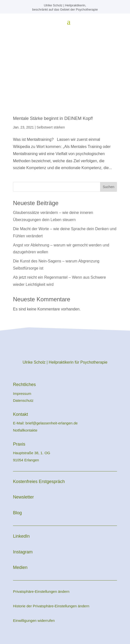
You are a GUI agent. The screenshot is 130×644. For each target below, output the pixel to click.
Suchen (109, 187)
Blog (17, 513)
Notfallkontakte (25, 430)
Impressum (23, 394)
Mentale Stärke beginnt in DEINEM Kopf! (53, 118)
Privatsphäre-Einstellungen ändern (41, 591)
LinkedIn (21, 536)
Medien (20, 567)
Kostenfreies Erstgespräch (39, 482)
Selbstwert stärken (51, 127)
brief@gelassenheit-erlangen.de (52, 423)
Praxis (19, 444)
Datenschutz (23, 400)
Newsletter (23, 497)
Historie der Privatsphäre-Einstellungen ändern (51, 606)
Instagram (23, 552)
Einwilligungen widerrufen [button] (34, 620)
